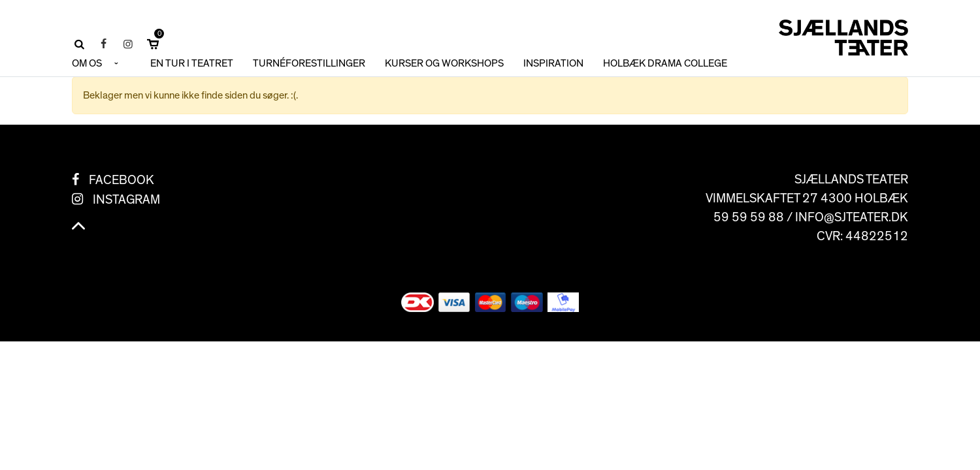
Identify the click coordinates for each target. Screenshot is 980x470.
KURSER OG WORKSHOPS (444, 63)
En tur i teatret (192, 63)
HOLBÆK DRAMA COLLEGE (665, 63)
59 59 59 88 (749, 217)
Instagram (126, 200)
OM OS (87, 63)
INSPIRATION (553, 63)
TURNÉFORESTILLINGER (309, 63)
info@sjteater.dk (852, 217)
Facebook (122, 180)
